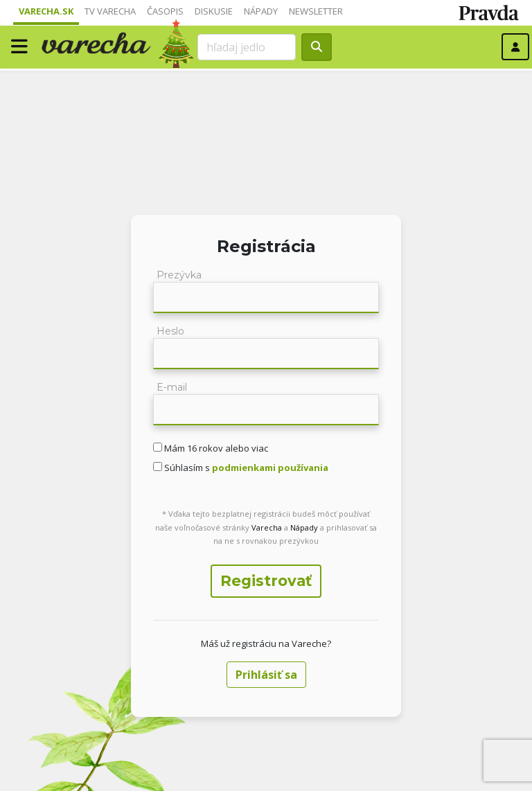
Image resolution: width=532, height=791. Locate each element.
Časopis (165, 11)
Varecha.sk (46, 11)
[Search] (247, 47)
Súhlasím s (245, 468)
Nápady (261, 11)
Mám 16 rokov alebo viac (215, 448)
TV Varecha (110, 11)
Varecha (267, 527)
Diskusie (214, 11)
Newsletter (316, 11)
